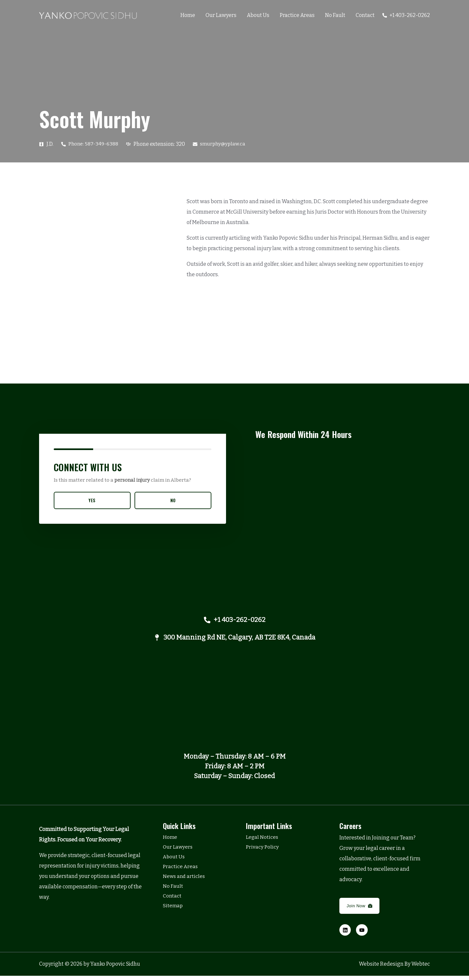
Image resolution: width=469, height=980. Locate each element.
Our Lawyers (221, 15)
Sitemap (173, 909)
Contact (365, 15)
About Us (258, 15)
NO (173, 500)
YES (92, 500)
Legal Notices (263, 841)
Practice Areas (297, 15)
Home (188, 15)
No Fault (335, 15)
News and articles (185, 880)
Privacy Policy (262, 851)
